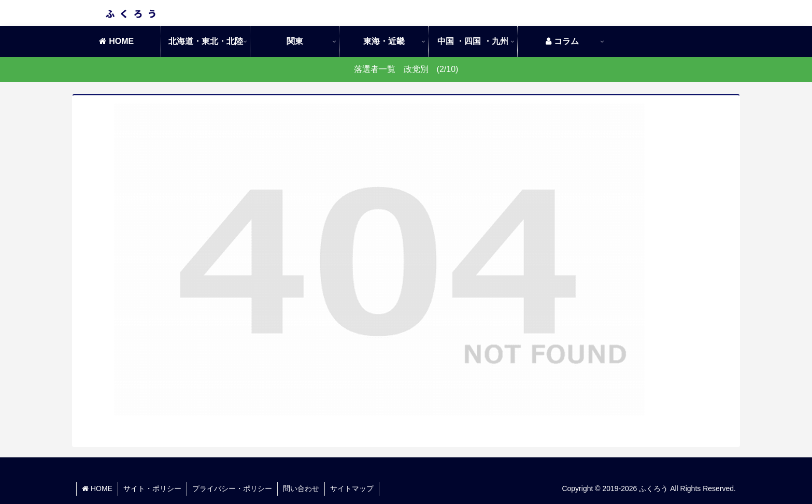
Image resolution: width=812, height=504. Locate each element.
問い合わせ (301, 488)
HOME (97, 488)
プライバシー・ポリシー (232, 488)
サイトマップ (352, 488)
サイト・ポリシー (152, 488)
